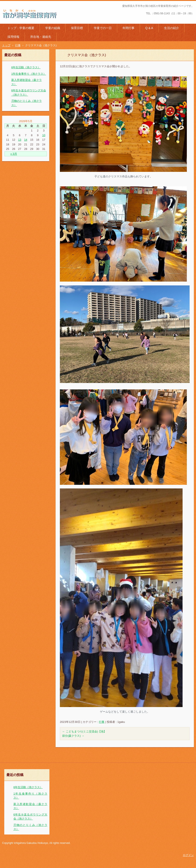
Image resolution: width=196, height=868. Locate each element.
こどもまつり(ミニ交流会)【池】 (84, 731)
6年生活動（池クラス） (26, 67)
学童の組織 (53, 28)
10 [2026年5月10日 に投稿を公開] (44, 135)
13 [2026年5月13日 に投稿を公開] (20, 140)
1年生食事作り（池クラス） (29, 74)
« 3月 (14, 154)
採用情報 (13, 37)
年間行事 (128, 28)
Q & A (149, 28)
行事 (102, 722)
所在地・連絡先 (41, 37)
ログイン (188, 855)
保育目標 (77, 28)
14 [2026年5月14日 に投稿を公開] (26, 140)
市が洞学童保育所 (17, 21)
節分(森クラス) (73, 736)
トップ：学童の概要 (21, 28)
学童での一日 (103, 28)
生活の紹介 (171, 28)
